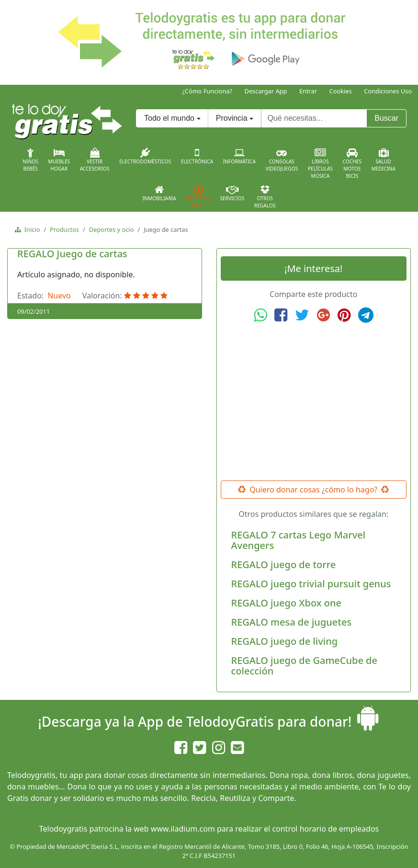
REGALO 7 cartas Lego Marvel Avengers (299, 540)
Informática (239, 156)
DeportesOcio (198, 197)
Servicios (232, 193)
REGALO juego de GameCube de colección (305, 666)
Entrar (308, 91)
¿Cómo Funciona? (207, 91)
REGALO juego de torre (284, 565)
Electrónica (197, 156)
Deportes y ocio (112, 229)
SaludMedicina (384, 160)
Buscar (386, 118)
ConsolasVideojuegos (282, 160)
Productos (64, 229)
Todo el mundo (169, 118)
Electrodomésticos (145, 156)
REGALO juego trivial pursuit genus (311, 584)
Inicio (30, 229)
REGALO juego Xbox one (287, 603)
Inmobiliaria (159, 193)
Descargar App (266, 91)
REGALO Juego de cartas (72, 254)
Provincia (232, 118)
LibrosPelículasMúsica (320, 164)
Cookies (341, 91)
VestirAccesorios (95, 160)
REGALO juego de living (285, 641)
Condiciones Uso (388, 91)
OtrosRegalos (265, 197)
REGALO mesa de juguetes (292, 622)
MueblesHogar (59, 160)
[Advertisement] (314, 402)
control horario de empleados (325, 829)
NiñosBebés (30, 160)
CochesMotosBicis (352, 164)
